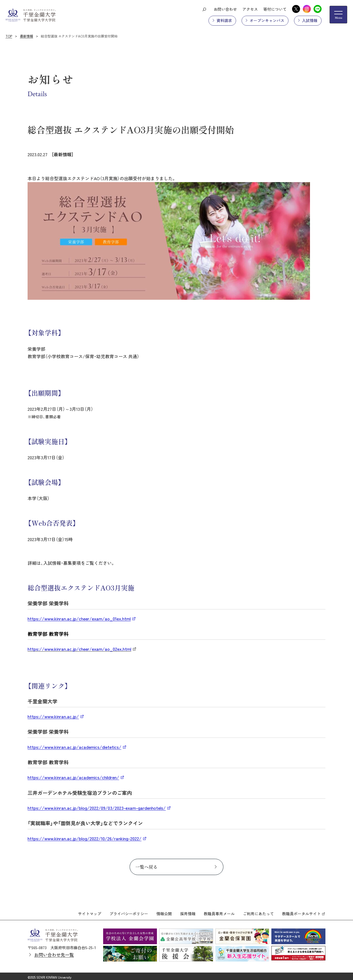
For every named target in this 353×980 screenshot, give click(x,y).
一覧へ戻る (146, 867)
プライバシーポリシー (129, 911)
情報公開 (164, 911)
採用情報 (188, 911)
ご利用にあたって (258, 911)
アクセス (250, 9)
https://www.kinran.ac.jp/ (53, 716)
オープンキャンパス (267, 20)
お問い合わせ (225, 9)
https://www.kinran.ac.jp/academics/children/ (73, 777)
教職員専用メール (219, 911)
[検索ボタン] (204, 9)
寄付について (275, 9)
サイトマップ (90, 911)
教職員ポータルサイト (301, 911)
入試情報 (310, 20)
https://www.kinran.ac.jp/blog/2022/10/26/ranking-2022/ (85, 838)
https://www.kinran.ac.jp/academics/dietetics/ (74, 747)
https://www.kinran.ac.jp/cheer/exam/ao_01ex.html (79, 619)
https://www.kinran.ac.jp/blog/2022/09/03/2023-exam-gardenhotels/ (97, 808)
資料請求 (224, 20)
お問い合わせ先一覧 (54, 952)
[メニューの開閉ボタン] (338, 15)
